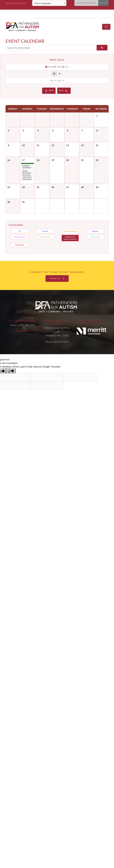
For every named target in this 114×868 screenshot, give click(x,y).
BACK (49, 91)
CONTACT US (57, 278)
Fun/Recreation (45, 237)
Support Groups (20, 237)
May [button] (52, 81)
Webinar (95, 231)
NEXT (64, 91)
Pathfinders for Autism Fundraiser (70, 238)
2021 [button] (60, 81)
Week (59, 67)
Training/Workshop (70, 231)
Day (66, 67)
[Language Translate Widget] (49, 3)
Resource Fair (95, 237)
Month (51, 67)
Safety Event (20, 245)
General (45, 231)
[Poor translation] (11, 371)
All (20, 231)
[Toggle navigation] (106, 27)
